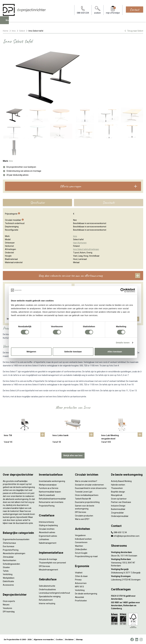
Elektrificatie (8, 581)
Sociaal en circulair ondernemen (89, 484)
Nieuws (6, 604)
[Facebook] (132, 639)
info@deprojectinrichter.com (125, 535)
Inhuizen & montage (48, 559)
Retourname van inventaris (51, 502)
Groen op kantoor (119, 498)
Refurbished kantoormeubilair (52, 498)
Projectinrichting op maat (86, 556)
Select (22, 31)
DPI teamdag (9, 611)
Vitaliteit (79, 572)
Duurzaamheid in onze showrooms (91, 488)
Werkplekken (9, 577)
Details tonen (123, 343)
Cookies (59, 639)
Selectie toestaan (73, 352)
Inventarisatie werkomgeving (52, 481)
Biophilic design (118, 491)
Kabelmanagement (48, 542)
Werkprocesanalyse (48, 484)
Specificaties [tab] (37, 202)
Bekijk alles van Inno (73, 455)
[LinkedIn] (137, 639)
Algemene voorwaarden (44, 639)
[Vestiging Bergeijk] (127, 569)
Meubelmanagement (48, 569)
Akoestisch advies (47, 532)
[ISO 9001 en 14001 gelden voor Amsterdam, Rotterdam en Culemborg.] (127, 605)
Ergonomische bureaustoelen (16, 539)
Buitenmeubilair (118, 509)
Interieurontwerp (46, 521)
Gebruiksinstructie (47, 585)
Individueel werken (83, 538)
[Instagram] (141, 639)
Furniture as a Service (49, 488)
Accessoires (8, 584)
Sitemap (79, 639)
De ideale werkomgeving (86, 593)
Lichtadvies (44, 539)
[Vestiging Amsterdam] (127, 552)
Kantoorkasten (9, 560)
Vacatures (7, 607)
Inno (14, 31)
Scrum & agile (81, 552)
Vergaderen (80, 535)
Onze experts (9, 600)
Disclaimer (69, 639)
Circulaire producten (84, 515)
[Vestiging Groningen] (127, 576)
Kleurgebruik (117, 495)
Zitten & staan (81, 576)
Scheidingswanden (11, 563)
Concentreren (81, 542)
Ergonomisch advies (48, 535)
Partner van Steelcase (121, 502)
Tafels (6, 570)
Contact (135, 10)
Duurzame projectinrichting (87, 502)
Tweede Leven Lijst (84, 491)
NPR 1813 (79, 586)
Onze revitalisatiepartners (87, 495)
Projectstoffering (11, 549)
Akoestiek (79, 596)
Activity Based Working (121, 481)
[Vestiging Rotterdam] (127, 559)
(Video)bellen (81, 549)
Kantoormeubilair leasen (50, 491)
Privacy (78, 579)
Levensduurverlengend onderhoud (54, 592)
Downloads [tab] (109, 202)
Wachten (79, 545)
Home (6, 31)
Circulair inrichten (47, 528)
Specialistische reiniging (50, 596)
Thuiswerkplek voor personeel (52, 562)
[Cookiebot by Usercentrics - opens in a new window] (123, 290)
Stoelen (6, 567)
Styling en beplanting (48, 525)
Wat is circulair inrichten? (86, 481)
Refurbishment (46, 599)
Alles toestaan (115, 352)
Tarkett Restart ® (83, 498)
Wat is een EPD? (82, 519)
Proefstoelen (81, 600)
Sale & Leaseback (47, 495)
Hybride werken (118, 484)
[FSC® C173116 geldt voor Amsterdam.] (127, 597)
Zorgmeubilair (117, 512)
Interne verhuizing (47, 603)
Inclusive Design (118, 505)
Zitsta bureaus (9, 542)
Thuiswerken (117, 488)
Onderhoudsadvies (47, 589)
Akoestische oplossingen (14, 553)
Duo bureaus (9, 546)
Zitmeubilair (8, 556)
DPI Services (44, 566)
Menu (9, 22)
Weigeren (31, 352)
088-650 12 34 (119, 532)
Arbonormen (81, 582)
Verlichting (8, 574)
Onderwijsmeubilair (120, 516)
